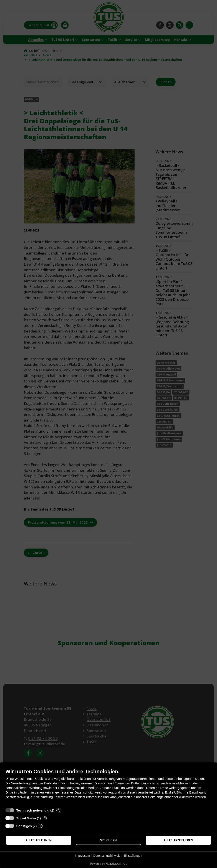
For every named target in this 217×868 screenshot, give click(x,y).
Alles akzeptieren (178, 840)
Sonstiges (24, 826)
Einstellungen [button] (133, 856)
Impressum (82, 856)
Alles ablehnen (39, 840)
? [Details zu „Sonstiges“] (41, 826)
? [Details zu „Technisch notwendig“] (58, 810)
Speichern (108, 840)
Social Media (26, 818)
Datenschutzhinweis (107, 856)
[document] (108, 787)
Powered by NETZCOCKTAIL (108, 864)
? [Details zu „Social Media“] (45, 818)
